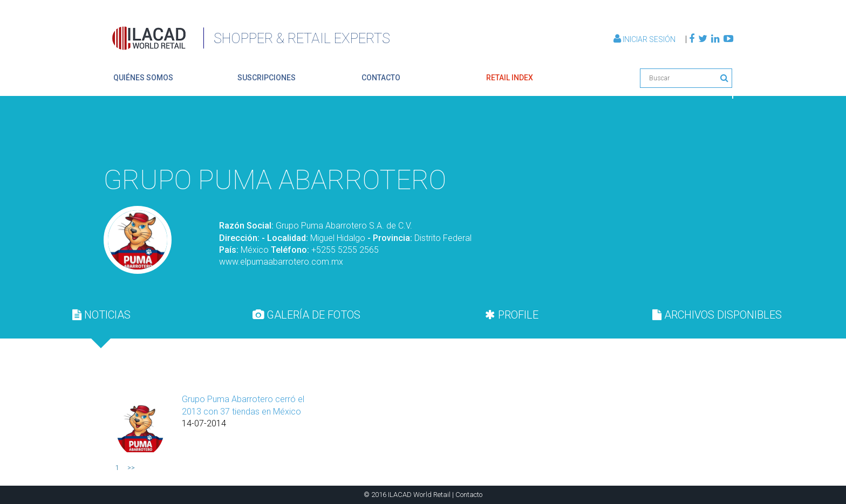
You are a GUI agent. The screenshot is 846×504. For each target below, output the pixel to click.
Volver (708, 134)
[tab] (101, 315)
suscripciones (267, 78)
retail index (510, 78)
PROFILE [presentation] (512, 315)
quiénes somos (143, 78)
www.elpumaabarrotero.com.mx (281, 262)
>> (131, 468)
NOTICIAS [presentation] (101, 315)
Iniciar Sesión (645, 39)
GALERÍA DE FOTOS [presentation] (306, 315)
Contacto (469, 495)
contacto (381, 78)
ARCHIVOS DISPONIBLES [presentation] (717, 315)
